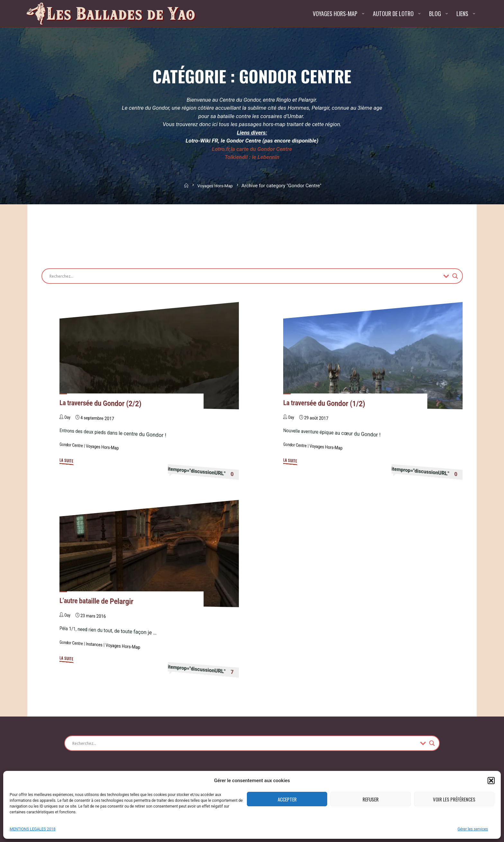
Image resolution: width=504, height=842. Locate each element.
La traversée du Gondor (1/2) (327, 403)
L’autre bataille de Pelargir (99, 601)
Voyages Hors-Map (216, 186)
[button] (491, 781)
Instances (97, 645)
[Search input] (245, 276)
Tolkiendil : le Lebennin (252, 157)
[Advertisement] (158, 233)
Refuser (371, 799)
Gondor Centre (72, 445)
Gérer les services (473, 829)
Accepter (287, 799)
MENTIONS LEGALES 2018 (33, 829)
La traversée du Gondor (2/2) (104, 403)
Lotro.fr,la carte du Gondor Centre (252, 149)
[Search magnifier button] (455, 276)
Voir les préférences (454, 799)
